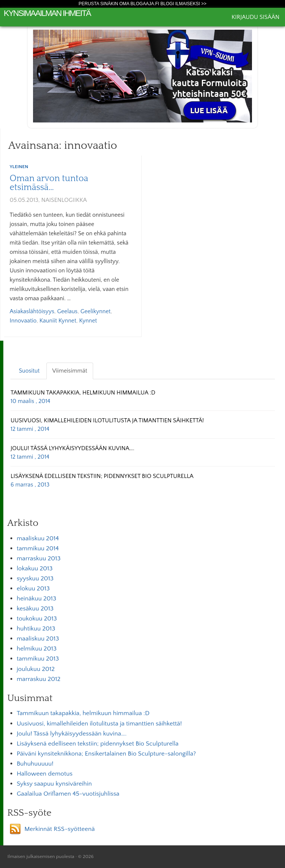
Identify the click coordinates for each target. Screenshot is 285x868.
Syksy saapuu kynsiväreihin (54, 784)
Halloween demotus (45, 774)
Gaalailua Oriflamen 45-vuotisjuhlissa (68, 794)
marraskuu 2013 (39, 559)
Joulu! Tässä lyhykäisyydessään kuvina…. (72, 734)
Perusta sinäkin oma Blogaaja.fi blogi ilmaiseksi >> (143, 4)
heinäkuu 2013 (37, 599)
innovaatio (23, 321)
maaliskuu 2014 (38, 538)
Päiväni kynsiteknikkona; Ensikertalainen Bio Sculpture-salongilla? (106, 754)
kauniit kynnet (58, 321)
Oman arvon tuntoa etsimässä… (49, 183)
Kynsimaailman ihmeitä (47, 13)
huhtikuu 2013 (36, 629)
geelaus (67, 311)
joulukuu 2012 (36, 669)
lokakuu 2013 (35, 569)
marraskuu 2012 (39, 679)
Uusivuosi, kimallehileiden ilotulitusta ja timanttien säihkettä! (99, 724)
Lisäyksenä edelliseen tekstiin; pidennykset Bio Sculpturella (98, 744)
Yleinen (19, 167)
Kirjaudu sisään (255, 17)
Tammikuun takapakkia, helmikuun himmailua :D (83, 713)
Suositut (29, 371)
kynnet (88, 321)
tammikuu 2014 (38, 548)
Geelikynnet (96, 311)
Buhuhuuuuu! (35, 764)
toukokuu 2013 (37, 619)
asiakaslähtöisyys (32, 311)
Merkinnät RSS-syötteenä (60, 829)
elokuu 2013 (33, 589)
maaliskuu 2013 (38, 639)
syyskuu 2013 (35, 579)
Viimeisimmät (70, 371)
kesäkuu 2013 (35, 609)
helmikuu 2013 (37, 649)
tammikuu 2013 (38, 659)
